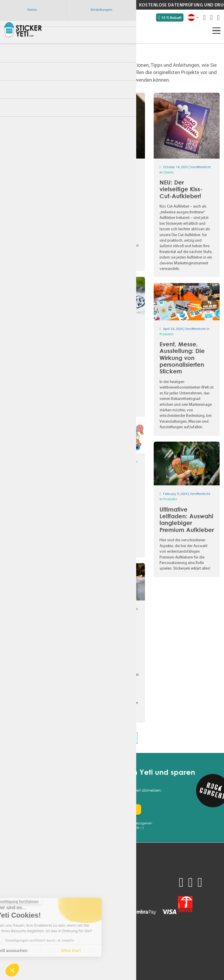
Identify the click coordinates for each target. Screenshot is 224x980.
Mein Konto (52, 879)
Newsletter (15, 929)
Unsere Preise (17, 893)
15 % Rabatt (170, 17)
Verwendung (16, 900)
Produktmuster (19, 886)
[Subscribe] (124, 809)
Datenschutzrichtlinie (61, 900)
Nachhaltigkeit (17, 908)
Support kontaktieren (61, 886)
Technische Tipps (56, 922)
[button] (12, 970)
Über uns (49, 908)
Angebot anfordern (23, 879)
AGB (45, 893)
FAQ (8, 915)
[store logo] (23, 30)
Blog (8, 922)
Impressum (51, 915)
